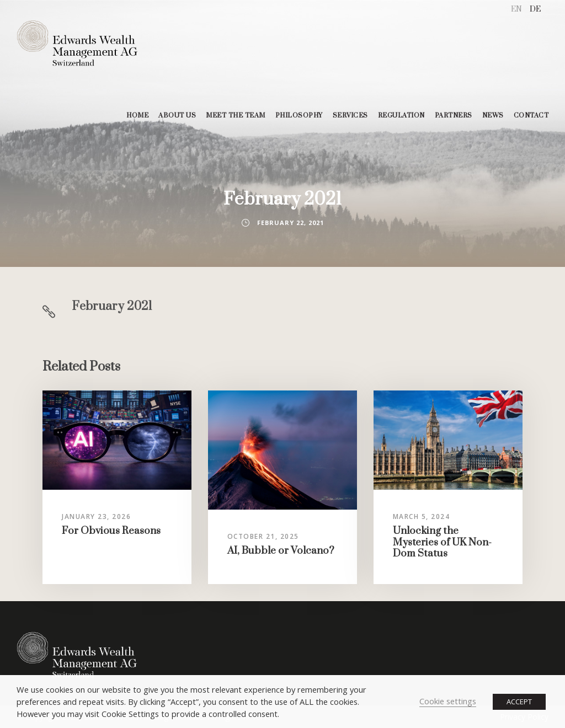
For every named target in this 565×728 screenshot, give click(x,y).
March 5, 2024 (422, 516)
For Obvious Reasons (111, 531)
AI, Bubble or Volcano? (281, 551)
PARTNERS (454, 116)
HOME (137, 116)
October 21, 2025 (263, 536)
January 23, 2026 (96, 516)
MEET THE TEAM (236, 116)
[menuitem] (516, 10)
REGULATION (401, 116)
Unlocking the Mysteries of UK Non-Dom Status (442, 542)
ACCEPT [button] (519, 702)
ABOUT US (177, 116)
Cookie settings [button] (448, 701)
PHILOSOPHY (299, 116)
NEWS (493, 116)
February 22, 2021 (291, 223)
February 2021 (112, 306)
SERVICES (350, 116)
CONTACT (531, 116)
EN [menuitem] (516, 9)
